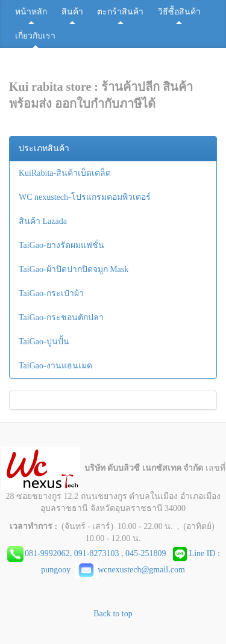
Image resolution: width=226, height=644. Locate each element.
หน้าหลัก (31, 12)
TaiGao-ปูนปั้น (44, 342)
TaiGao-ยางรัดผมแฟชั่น (61, 245)
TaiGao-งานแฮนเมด (55, 366)
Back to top (113, 614)
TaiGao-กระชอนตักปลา (61, 317)
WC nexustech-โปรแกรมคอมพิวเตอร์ (85, 197)
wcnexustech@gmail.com (130, 570)
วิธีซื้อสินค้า (179, 12)
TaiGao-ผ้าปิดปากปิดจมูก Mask (74, 269)
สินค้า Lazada (43, 221)
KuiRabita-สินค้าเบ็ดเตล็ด (65, 173)
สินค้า (72, 12)
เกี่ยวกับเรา (35, 36)
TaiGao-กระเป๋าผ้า (51, 293)
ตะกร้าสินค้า (120, 12)
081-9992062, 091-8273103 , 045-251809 (98, 553)
